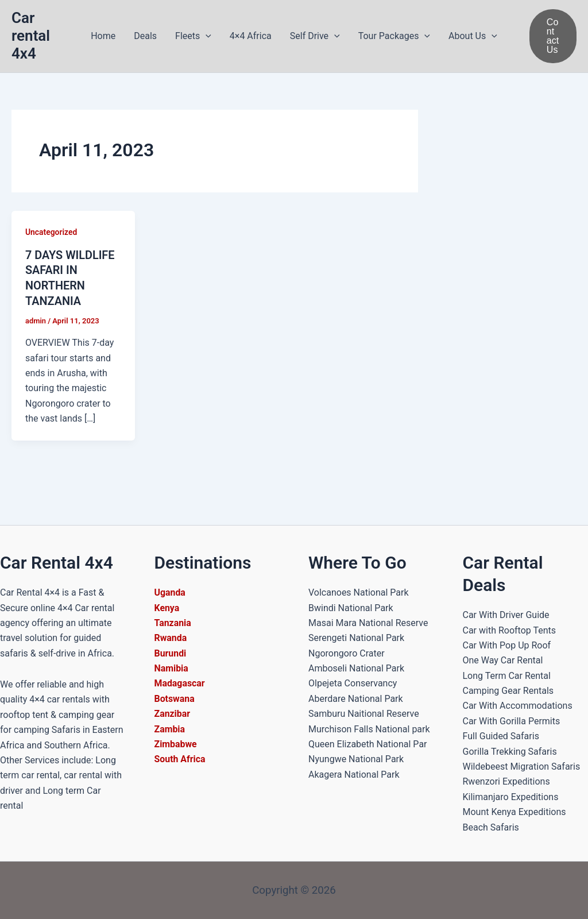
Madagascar (180, 683)
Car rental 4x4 (31, 36)
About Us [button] (473, 36)
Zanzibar (173, 714)
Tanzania (173, 623)
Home (103, 36)
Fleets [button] (193, 36)
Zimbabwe (176, 744)
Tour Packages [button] (394, 36)
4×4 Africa (251, 36)
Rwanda (171, 638)
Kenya (167, 608)
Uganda (170, 592)
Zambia (170, 729)
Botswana (175, 699)
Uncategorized (51, 232)
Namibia (172, 668)
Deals (145, 36)
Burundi (171, 653)
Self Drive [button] (315, 36)
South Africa (180, 759)
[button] (206, 36)
